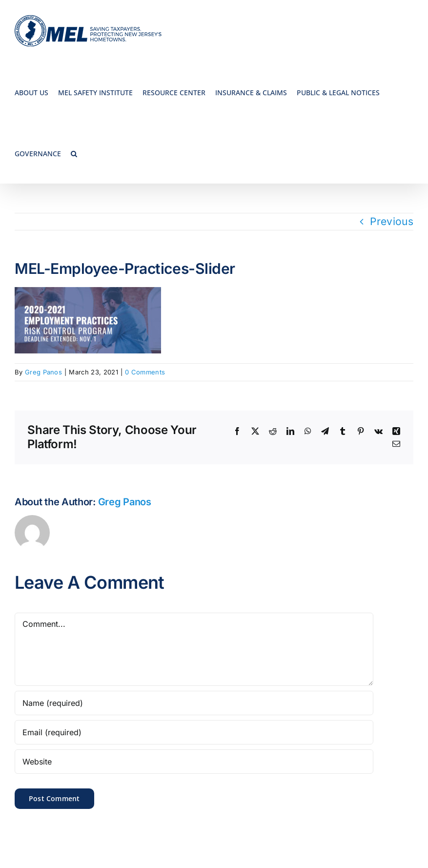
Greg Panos (43, 372)
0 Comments (145, 372)
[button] (74, 153)
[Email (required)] (194, 732)
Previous (392, 221)
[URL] (194, 762)
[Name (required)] (194, 703)
